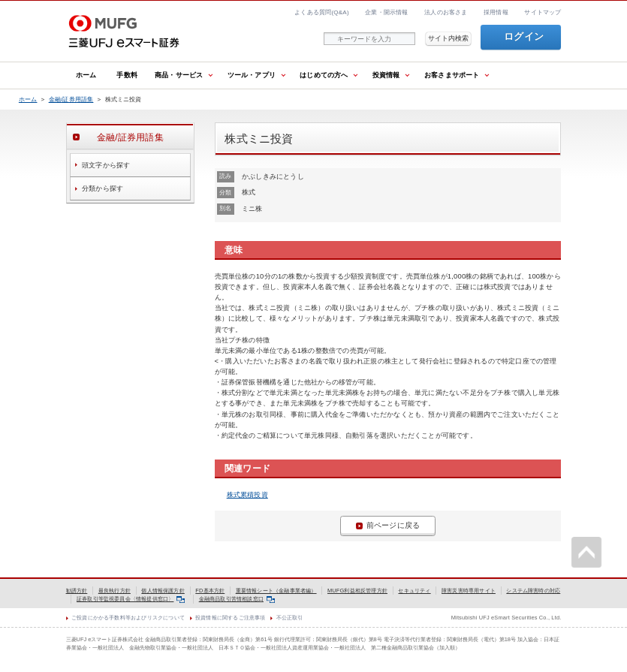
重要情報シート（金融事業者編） (276, 591)
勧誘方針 (77, 591)
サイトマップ (543, 12)
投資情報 (386, 75)
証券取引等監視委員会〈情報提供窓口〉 (131, 599)
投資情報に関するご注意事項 (230, 618)
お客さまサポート (452, 75)
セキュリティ (414, 591)
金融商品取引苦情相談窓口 (237, 599)
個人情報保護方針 (163, 591)
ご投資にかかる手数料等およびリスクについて (128, 618)
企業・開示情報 (386, 12)
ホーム (86, 75)
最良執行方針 (115, 591)
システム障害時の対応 (533, 591)
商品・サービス (179, 75)
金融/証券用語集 (71, 99)
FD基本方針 (210, 591)
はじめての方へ (324, 75)
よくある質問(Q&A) (322, 12)
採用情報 (496, 12)
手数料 (127, 75)
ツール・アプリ (252, 75)
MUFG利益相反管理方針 (357, 591)
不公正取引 (290, 618)
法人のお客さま (446, 12)
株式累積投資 (247, 494)
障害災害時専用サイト (469, 591)
